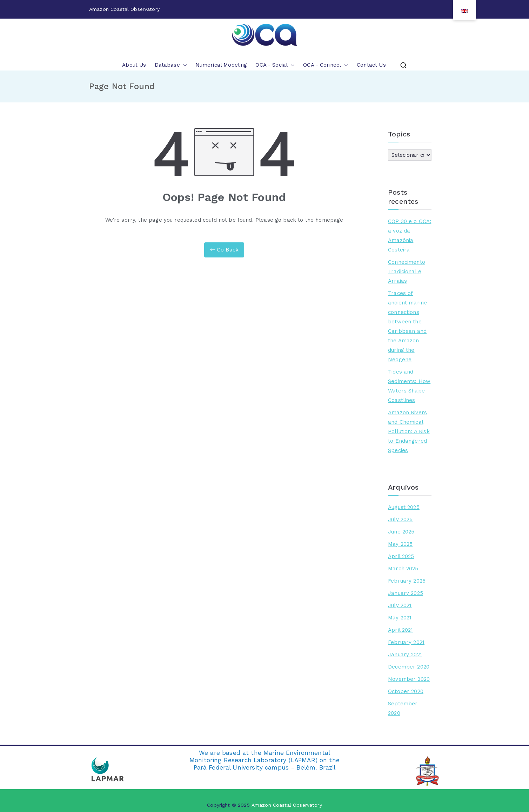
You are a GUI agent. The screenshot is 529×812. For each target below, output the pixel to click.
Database (171, 65)
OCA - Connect (326, 65)
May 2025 (400, 544)
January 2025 (406, 593)
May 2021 (400, 618)
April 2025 (401, 556)
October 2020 (406, 691)
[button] (183, 65)
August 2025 (404, 507)
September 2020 (403, 708)
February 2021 (406, 642)
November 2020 (409, 679)
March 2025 (403, 569)
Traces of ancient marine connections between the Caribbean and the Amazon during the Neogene (407, 326)
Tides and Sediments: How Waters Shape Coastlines (409, 386)
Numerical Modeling (221, 65)
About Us (134, 65)
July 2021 (400, 605)
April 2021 (401, 630)
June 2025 (401, 532)
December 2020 (409, 667)
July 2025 (400, 519)
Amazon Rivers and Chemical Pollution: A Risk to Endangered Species (409, 431)
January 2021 (405, 655)
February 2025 (407, 581)
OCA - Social (275, 65)
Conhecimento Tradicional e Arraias (407, 271)
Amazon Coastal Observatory (287, 805)
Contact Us (371, 65)
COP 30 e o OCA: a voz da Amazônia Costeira (410, 236)
